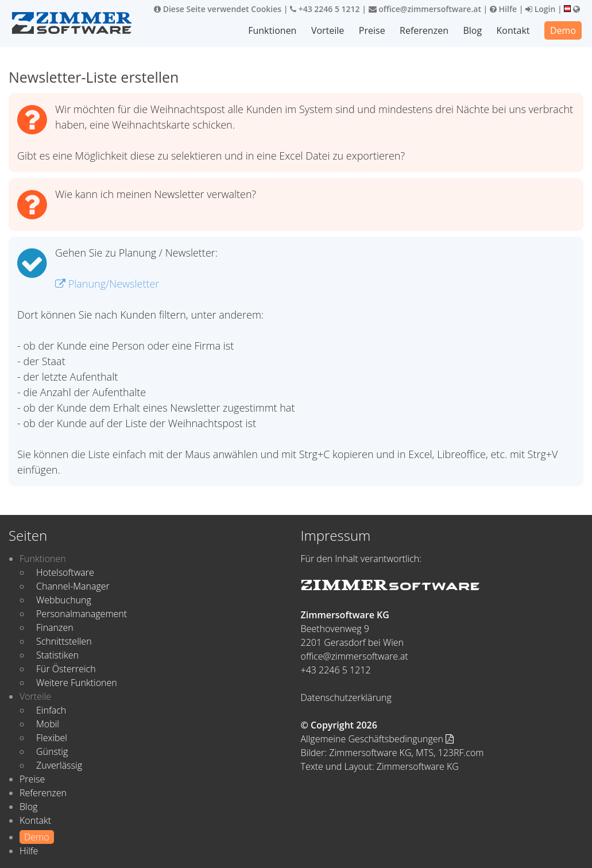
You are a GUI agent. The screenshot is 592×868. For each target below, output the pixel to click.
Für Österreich (66, 669)
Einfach (51, 710)
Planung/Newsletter (107, 284)
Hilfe (503, 9)
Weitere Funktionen (77, 683)
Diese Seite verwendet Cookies (218, 9)
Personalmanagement (82, 614)
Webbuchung (64, 600)
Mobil (48, 724)
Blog (472, 30)
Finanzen (55, 627)
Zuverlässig (59, 765)
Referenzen (424, 30)
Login (540, 9)
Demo (563, 30)
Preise (372, 30)
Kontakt (513, 30)
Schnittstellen (64, 641)
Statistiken (57, 655)
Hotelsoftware (65, 572)
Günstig (52, 751)
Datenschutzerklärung (346, 697)
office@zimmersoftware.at (425, 9)
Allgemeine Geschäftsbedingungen (378, 739)
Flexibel (52, 738)
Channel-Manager (73, 586)
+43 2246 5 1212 (325, 9)
